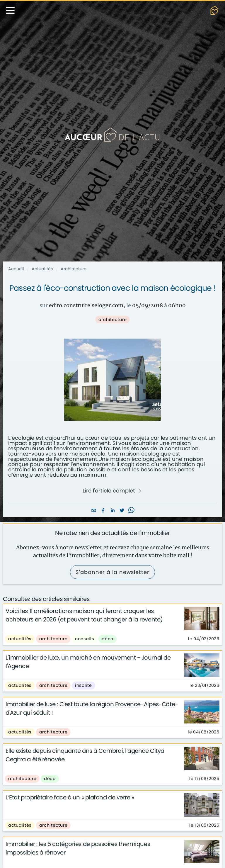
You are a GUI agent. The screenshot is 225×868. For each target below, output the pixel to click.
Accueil (16, 269)
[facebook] (103, 511)
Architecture (74, 269)
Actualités (42, 269)
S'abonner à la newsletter (112, 572)
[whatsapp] (131, 511)
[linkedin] (112, 511)
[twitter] (122, 511)
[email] (94, 511)
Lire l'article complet (112, 491)
